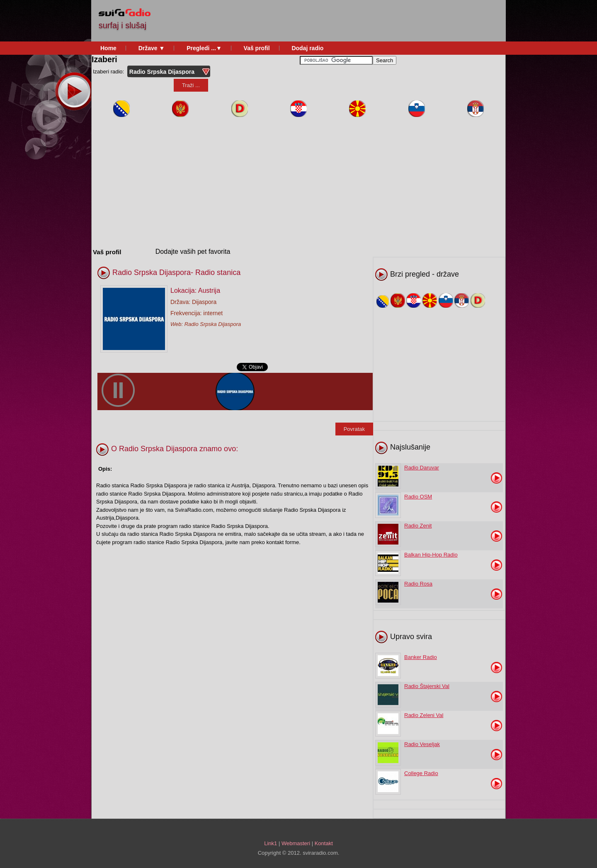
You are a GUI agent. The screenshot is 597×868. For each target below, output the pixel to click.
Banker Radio (421, 657)
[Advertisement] (352, 21)
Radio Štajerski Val (427, 686)
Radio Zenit (418, 526)
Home (108, 48)
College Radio (421, 773)
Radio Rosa (418, 584)
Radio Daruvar (422, 468)
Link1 (271, 843)
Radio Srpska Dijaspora (213, 324)
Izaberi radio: (109, 72)
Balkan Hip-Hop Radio (431, 555)
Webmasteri (296, 843)
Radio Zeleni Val (424, 715)
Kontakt (324, 843)
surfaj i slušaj (123, 25)
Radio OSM (418, 497)
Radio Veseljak (422, 744)
